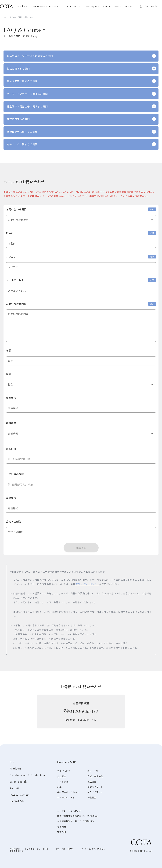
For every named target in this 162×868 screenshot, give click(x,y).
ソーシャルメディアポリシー (94, 849)
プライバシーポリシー (87, 584)
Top (12, 762)
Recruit (14, 788)
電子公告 (62, 827)
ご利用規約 (15, 849)
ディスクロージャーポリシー (38, 849)
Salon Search (18, 782)
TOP (5, 17)
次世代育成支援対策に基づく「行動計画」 (78, 816)
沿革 (59, 787)
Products (15, 769)
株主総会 (92, 798)
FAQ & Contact (20, 795)
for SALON (17, 801)
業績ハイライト (95, 787)
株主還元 (92, 782)
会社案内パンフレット (68, 792)
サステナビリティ (66, 798)
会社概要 (62, 776)
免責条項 (62, 832)
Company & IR (67, 762)
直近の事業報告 (95, 776)
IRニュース (93, 771)
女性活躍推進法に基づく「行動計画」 (76, 821)
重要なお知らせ (17, 851)
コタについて (64, 771)
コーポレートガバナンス (69, 811)
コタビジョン (64, 782)
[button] (81, 220)
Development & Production (27, 775)
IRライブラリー (95, 792)
